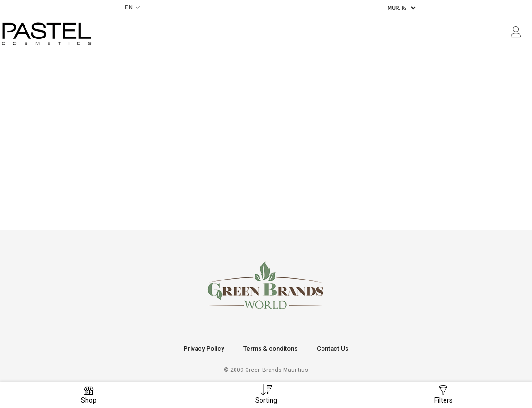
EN (129, 7)
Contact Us (333, 349)
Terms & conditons (270, 349)
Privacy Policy (204, 349)
